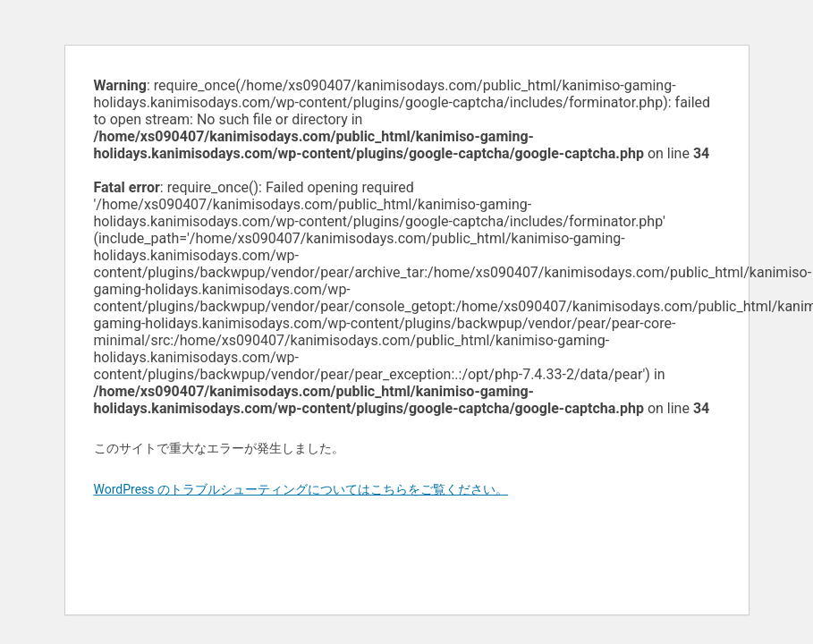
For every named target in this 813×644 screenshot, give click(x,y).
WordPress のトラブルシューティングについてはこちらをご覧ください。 (301, 489)
